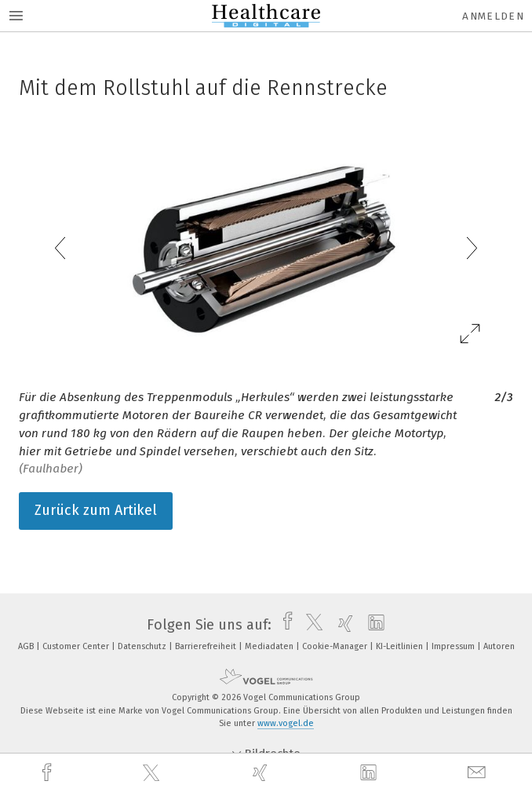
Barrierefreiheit (207, 646)
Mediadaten (270, 646)
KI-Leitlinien (401, 646)
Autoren (499, 646)
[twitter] (153, 773)
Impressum (454, 646)
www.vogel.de (286, 723)
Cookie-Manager (336, 646)
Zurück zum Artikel (96, 510)
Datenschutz (143, 646)
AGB (27, 646)
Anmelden (493, 16)
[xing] (262, 773)
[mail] (479, 773)
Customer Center (77, 646)
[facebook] (49, 773)
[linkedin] (370, 773)
